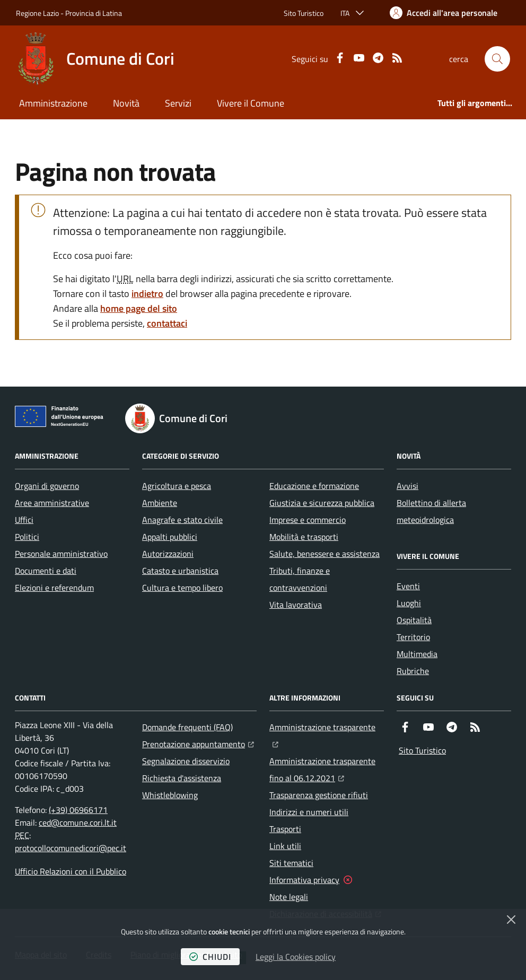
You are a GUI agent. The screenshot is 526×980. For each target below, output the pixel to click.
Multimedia (417, 654)
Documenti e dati (46, 571)
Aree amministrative (52, 503)
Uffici (24, 520)
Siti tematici (291, 863)
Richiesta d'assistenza (182, 778)
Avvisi (407, 486)
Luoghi (409, 603)
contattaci (167, 323)
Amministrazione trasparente (327, 726)
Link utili (285, 846)
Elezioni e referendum (54, 588)
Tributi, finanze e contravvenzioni (300, 579)
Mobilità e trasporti (304, 537)
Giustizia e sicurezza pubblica (322, 503)
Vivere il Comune (251, 103)
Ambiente (160, 503)
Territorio (413, 637)
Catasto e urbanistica (180, 571)
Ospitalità (414, 620)
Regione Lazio (37, 13)
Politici (27, 537)
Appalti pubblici (170, 537)
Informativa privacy (304, 880)
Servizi (178, 103)
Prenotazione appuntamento (198, 743)
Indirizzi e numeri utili (309, 812)
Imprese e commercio (308, 520)
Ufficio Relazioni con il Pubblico (71, 871)
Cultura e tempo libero (182, 588)
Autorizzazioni (168, 554)
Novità (126, 103)
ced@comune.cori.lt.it (78, 822)
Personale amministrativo (61, 554)
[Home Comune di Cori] (95, 59)
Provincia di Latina (94, 13)
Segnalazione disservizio (186, 761)
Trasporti (285, 829)
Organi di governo (47, 486)
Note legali (289, 897)
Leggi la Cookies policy (296, 957)
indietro (147, 294)
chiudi (210, 957)
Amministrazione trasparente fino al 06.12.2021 (327, 769)
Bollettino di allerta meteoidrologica (431, 511)
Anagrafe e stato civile (182, 520)
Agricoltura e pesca (177, 486)
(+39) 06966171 (78, 810)
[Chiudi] (511, 920)
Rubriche (413, 671)
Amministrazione (53, 103)
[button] (497, 59)
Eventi (408, 586)
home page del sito (139, 308)
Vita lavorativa (296, 605)
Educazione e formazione (314, 486)
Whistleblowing (170, 795)
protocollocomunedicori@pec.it (71, 848)
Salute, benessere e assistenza (325, 554)
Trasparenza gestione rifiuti (319, 795)
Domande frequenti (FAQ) (187, 727)
